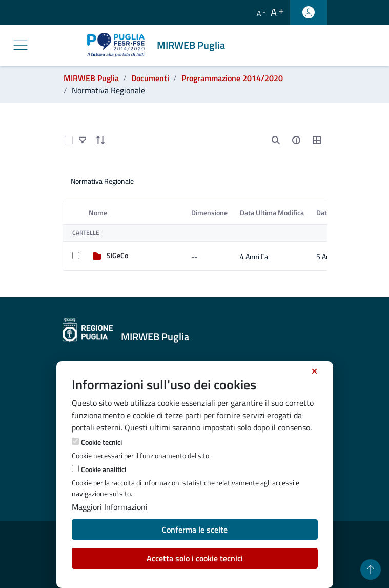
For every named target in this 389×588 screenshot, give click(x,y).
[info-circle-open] (296, 140)
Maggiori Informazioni (110, 507)
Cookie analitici (104, 469)
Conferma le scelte (195, 530)
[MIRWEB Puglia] (158, 45)
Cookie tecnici (101, 442)
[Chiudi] (314, 371)
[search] (276, 140)
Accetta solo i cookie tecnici (195, 558)
